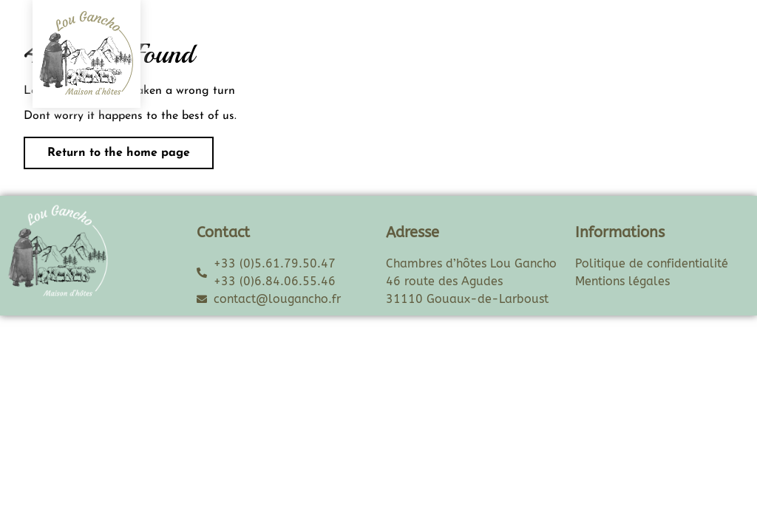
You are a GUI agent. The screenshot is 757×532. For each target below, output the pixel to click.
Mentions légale (620, 281)
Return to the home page (107, 148)
